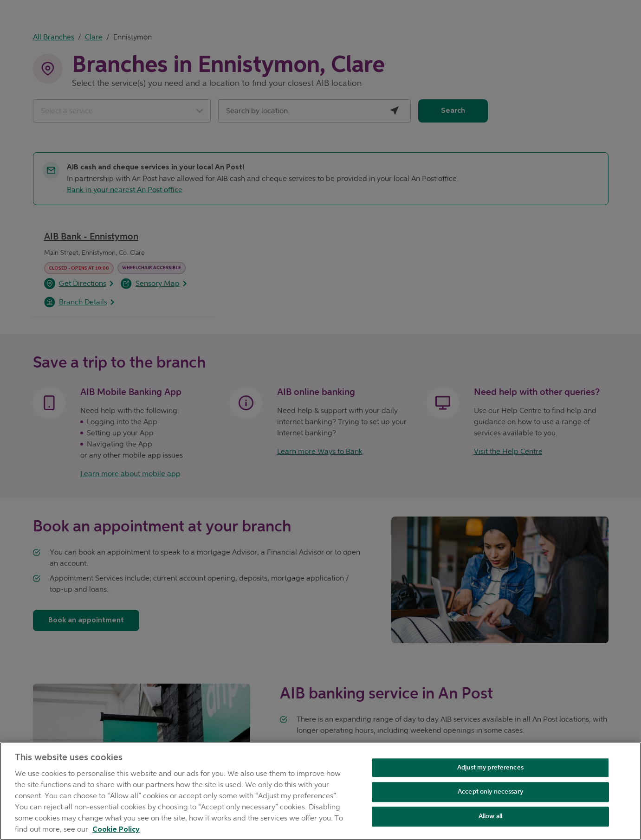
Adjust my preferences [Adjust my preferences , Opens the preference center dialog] (490, 767)
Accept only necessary (490, 792)
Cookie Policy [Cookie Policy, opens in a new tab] (116, 830)
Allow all (490, 816)
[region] (320, 791)
